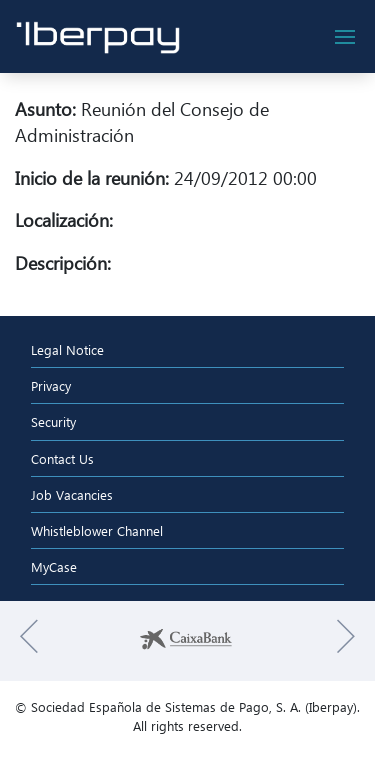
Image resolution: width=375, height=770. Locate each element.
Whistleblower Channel (97, 530)
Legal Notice (67, 349)
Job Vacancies (72, 494)
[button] (29, 641)
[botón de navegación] (345, 37)
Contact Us (62, 458)
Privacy (51, 385)
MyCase (54, 566)
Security (53, 421)
